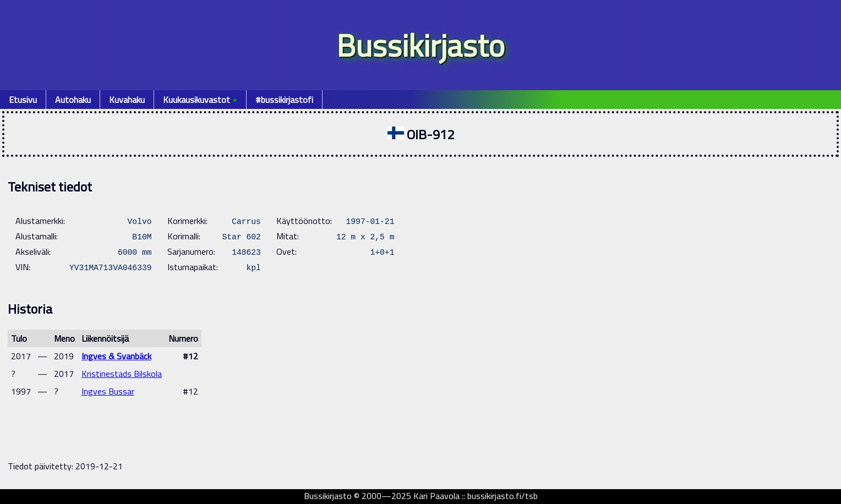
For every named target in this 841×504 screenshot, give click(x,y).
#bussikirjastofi (284, 100)
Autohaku (73, 100)
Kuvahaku (127, 100)
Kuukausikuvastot (200, 100)
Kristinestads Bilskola (122, 374)
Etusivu (23, 100)
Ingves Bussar (108, 391)
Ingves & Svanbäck (116, 356)
